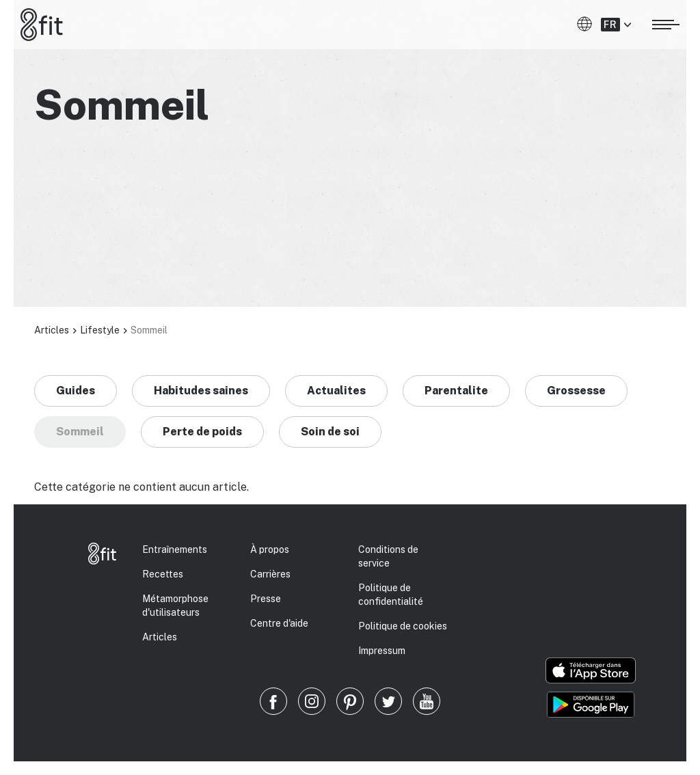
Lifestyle (100, 330)
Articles (52, 330)
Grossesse (576, 391)
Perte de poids (202, 432)
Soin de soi (330, 432)
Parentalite (456, 391)
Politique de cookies (403, 626)
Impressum (382, 651)
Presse (266, 599)
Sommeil (80, 432)
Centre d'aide (279, 623)
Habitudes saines (201, 391)
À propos (270, 549)
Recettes (163, 574)
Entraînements (175, 549)
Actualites (336, 391)
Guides (76, 391)
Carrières (270, 574)
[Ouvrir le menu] (666, 23)
